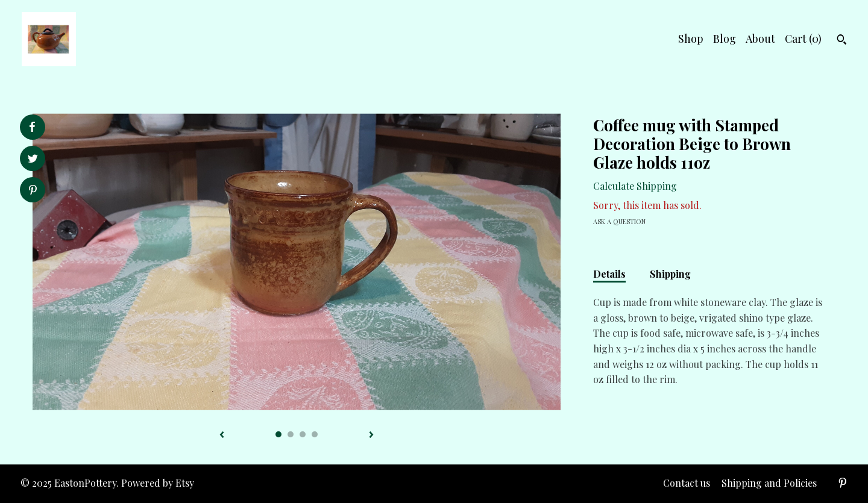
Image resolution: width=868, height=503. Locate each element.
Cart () (803, 39)
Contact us (687, 483)
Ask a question (619, 221)
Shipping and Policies (769, 483)
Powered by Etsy (158, 483)
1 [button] (278, 434)
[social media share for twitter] (33, 160)
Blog (725, 39)
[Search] (842, 41)
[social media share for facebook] (32, 127)
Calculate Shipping (635, 186)
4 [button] (315, 434)
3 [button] (303, 434)
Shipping (670, 274)
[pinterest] (843, 484)
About (760, 39)
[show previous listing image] (222, 436)
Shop (691, 39)
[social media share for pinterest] (33, 191)
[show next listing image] (371, 436)
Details (609, 274)
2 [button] (291, 434)
